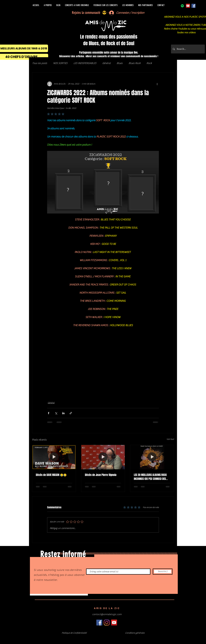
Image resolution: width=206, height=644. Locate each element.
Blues (120, 63)
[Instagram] (107, 623)
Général (106, 63)
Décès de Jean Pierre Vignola (101, 475)
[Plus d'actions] (157, 84)
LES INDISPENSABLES (85, 63)
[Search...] (188, 49)
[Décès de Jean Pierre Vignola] (103, 457)
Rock (149, 63)
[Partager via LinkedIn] (63, 413)
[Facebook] (194, 6)
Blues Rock (134, 63)
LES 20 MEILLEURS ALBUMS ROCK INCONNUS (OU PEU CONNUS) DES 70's (150, 477)
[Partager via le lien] (71, 413)
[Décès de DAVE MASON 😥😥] (54, 457)
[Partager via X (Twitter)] (56, 413)
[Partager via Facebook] (49, 413)
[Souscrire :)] (163, 572)
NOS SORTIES (60, 63)
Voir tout (170, 439)
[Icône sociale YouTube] (188, 6)
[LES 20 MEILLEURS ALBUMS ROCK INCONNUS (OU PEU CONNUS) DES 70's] (152, 457)
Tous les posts (39, 63)
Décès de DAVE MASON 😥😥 (51, 475)
